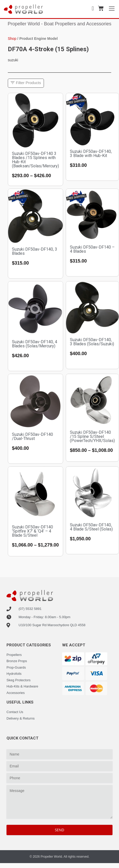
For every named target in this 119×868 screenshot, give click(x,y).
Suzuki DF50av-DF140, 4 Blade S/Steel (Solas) (91, 527)
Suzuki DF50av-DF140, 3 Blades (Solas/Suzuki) (92, 342)
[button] (26, 83)
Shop (12, 39)
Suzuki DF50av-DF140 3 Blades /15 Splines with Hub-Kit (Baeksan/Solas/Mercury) (35, 160)
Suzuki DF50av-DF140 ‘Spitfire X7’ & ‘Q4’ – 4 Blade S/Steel (32, 531)
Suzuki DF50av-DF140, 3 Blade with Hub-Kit (91, 154)
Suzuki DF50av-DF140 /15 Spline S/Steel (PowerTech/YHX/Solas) (92, 436)
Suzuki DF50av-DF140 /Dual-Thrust (32, 436)
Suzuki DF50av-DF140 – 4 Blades (92, 249)
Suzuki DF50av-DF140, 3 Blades (35, 251)
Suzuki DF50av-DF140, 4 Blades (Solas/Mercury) (35, 344)
